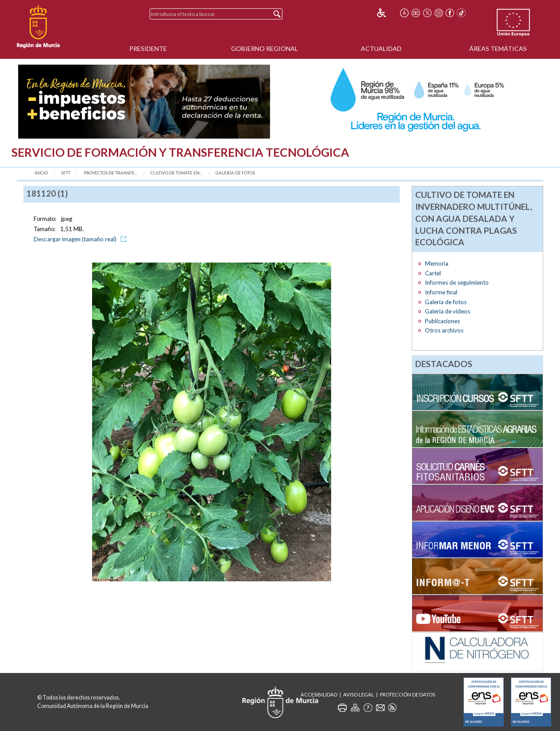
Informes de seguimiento (457, 282)
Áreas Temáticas (498, 48)
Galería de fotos (235, 173)
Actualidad (381, 48)
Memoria (437, 263)
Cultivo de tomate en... (176, 173)
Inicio (41, 173)
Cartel (433, 273)
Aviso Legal (359, 694)
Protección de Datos (407, 694)
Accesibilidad (319, 694)
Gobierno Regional (265, 48)
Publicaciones (442, 321)
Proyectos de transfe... (110, 173)
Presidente (148, 48)
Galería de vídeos (448, 311)
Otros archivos (444, 330)
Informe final (441, 292)
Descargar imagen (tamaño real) (81, 239)
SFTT (66, 173)
